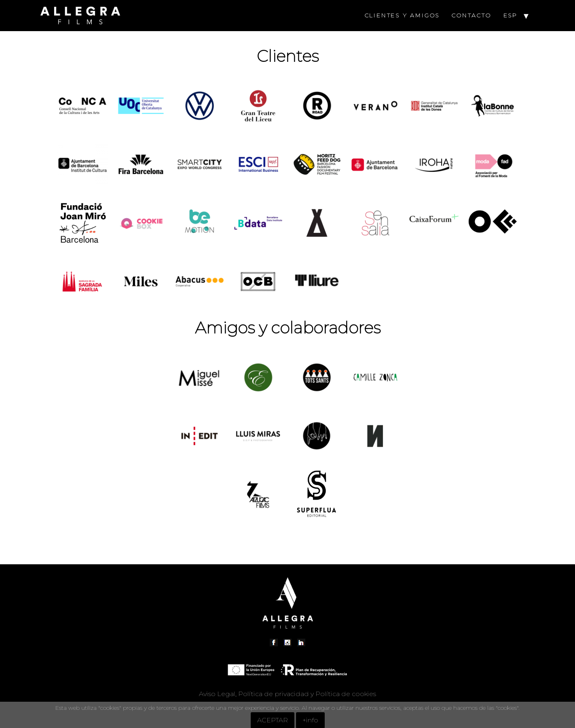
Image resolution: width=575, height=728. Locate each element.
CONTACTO (471, 15)
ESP (511, 15)
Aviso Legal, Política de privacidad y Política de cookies (287, 694)
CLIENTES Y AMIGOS (402, 15)
